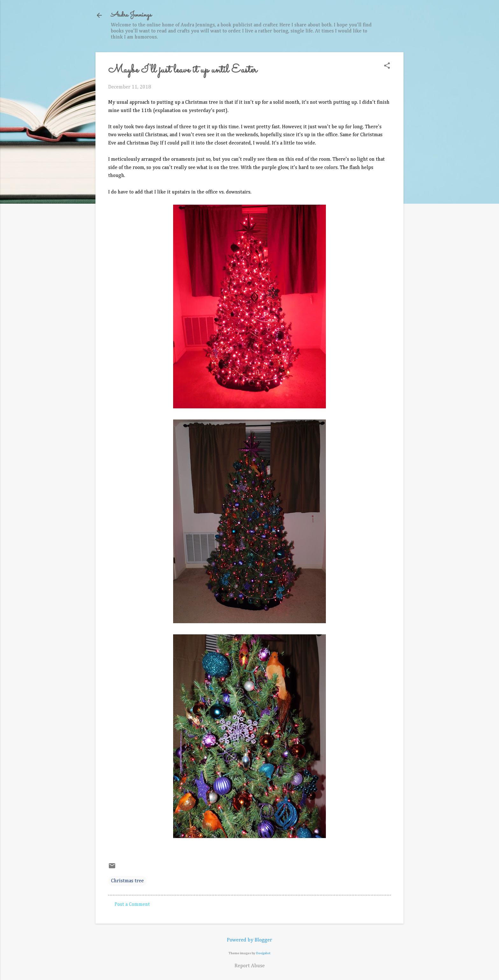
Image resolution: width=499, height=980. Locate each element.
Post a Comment (132, 905)
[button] (387, 66)
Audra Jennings (131, 15)
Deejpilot (263, 953)
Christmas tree (127, 881)
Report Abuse (250, 966)
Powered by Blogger (250, 940)
